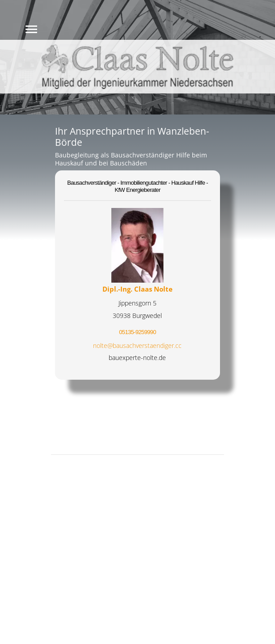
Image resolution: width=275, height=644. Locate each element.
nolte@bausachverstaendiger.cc (137, 345)
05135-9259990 (137, 332)
